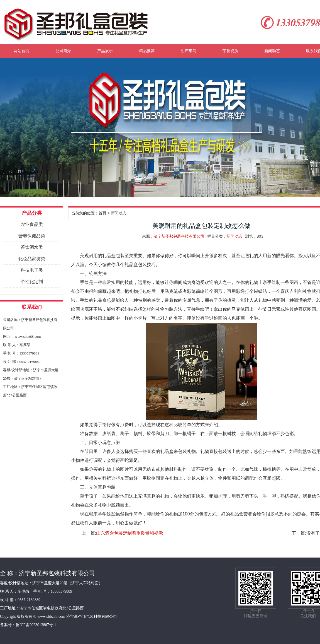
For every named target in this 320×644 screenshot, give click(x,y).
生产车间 (189, 51)
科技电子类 (32, 270)
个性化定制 (32, 282)
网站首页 (21, 51)
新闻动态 (272, 51)
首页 (102, 213)
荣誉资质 (230, 51)
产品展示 (105, 51)
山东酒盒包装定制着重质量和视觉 (130, 533)
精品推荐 (147, 51)
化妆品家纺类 (32, 259)
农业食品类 (32, 224)
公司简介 (63, 51)
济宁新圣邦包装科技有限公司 (179, 236)
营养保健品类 (32, 236)
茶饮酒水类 (32, 247)
